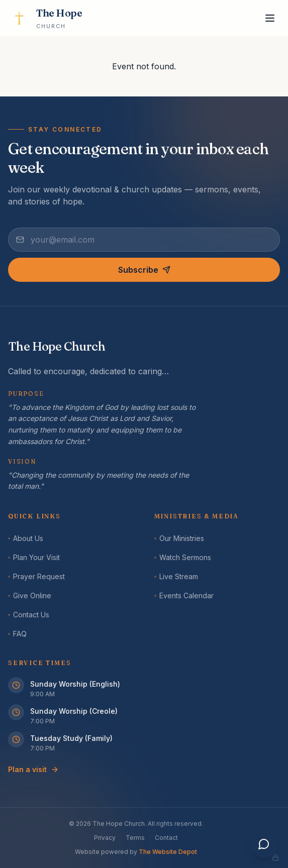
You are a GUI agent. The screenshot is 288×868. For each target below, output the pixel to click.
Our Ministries (179, 538)
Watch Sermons (183, 557)
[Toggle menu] (270, 18)
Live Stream (176, 576)
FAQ (17, 634)
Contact (166, 838)
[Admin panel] (275, 857)
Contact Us (29, 615)
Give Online (30, 595)
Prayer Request (36, 576)
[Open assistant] (264, 844)
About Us (26, 538)
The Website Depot (168, 852)
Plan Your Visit (34, 557)
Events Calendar (184, 595)
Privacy (105, 838)
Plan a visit (33, 769)
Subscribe (144, 270)
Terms (135, 838)
